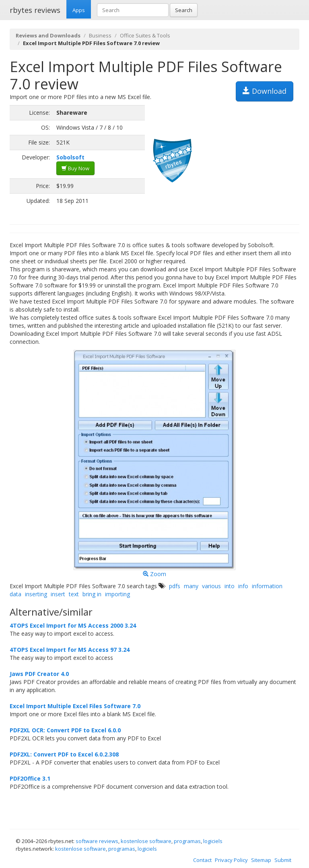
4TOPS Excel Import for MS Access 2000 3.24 (73, 625)
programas (187, 841)
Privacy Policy (231, 860)
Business (100, 35)
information (267, 586)
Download (265, 91)
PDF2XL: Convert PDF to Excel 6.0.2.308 (64, 754)
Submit (283, 860)
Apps (79, 10)
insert (58, 594)
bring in (92, 594)
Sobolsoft (70, 157)
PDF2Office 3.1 (30, 778)
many (191, 586)
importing (117, 594)
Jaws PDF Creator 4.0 (39, 674)
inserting (36, 594)
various (211, 586)
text (74, 594)
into (230, 586)
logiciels (213, 841)
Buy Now (75, 168)
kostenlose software (146, 841)
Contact (202, 860)
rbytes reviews (35, 10)
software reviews (97, 841)
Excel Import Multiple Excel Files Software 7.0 (75, 706)
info (243, 586)
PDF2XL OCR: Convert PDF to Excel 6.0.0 (65, 730)
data (15, 594)
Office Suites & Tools (145, 35)
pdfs (175, 586)
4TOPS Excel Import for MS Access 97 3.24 (70, 650)
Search (184, 10)
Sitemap (261, 860)
